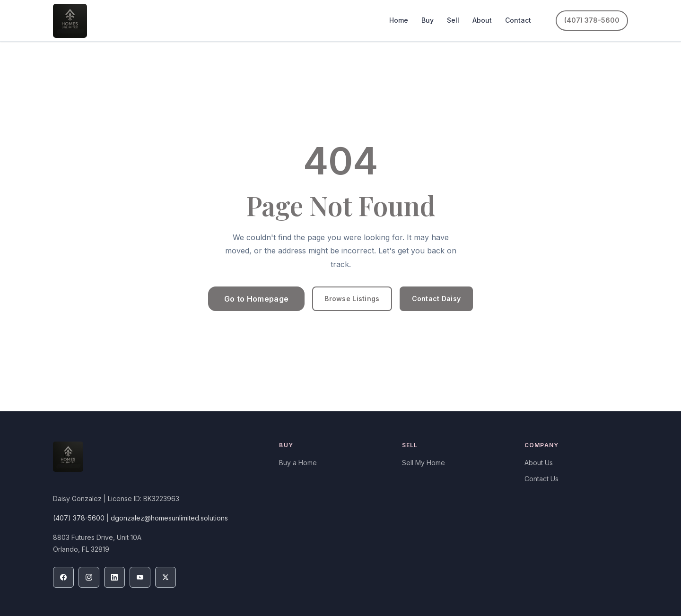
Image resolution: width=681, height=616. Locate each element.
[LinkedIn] (114, 577)
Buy (428, 20)
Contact (518, 20)
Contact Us (541, 479)
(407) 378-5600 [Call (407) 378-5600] (592, 20)
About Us (539, 463)
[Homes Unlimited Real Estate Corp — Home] (70, 21)
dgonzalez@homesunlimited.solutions (169, 518)
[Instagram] (89, 577)
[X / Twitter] (166, 577)
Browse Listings (352, 299)
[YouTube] (140, 577)
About (482, 20)
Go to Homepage (256, 299)
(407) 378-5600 (79, 518)
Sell (453, 20)
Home (399, 20)
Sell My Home (423, 463)
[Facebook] (63, 577)
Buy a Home (298, 463)
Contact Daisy (437, 299)
